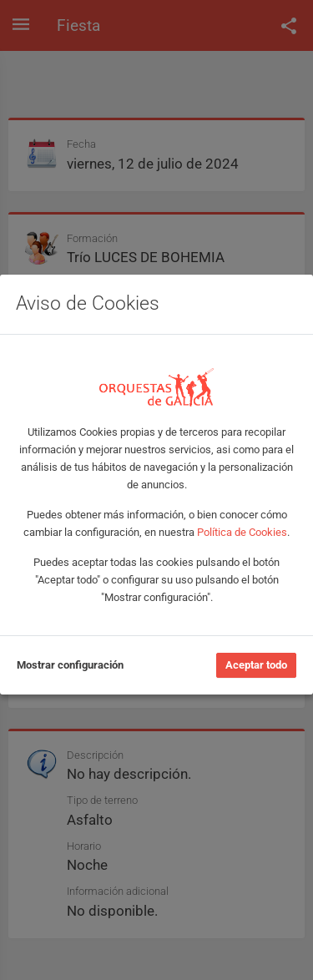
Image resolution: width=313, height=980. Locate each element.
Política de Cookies (242, 532)
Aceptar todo (256, 665)
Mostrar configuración (70, 665)
